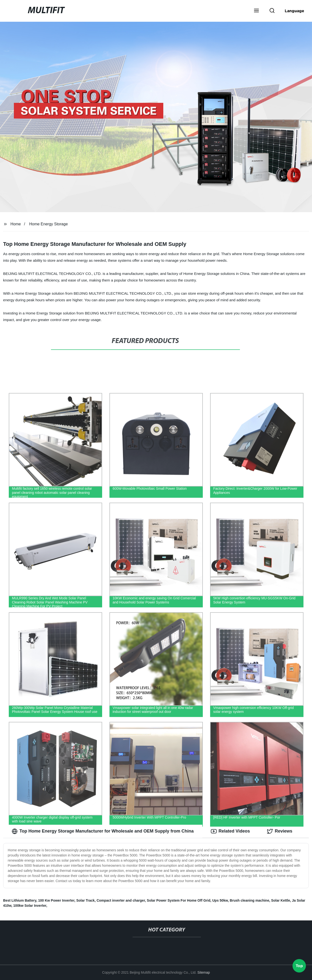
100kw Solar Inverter (30, 906)
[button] (256, 11)
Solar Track (86, 900)
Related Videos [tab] (230, 831)
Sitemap (204, 972)
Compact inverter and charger (121, 900)
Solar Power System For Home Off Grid (179, 900)
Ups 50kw (220, 900)
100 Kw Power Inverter (56, 900)
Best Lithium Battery (20, 900)
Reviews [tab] (280, 831)
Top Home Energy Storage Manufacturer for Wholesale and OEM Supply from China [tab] (103, 831)
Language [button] (294, 11)
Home (16, 224)
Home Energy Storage (49, 224)
